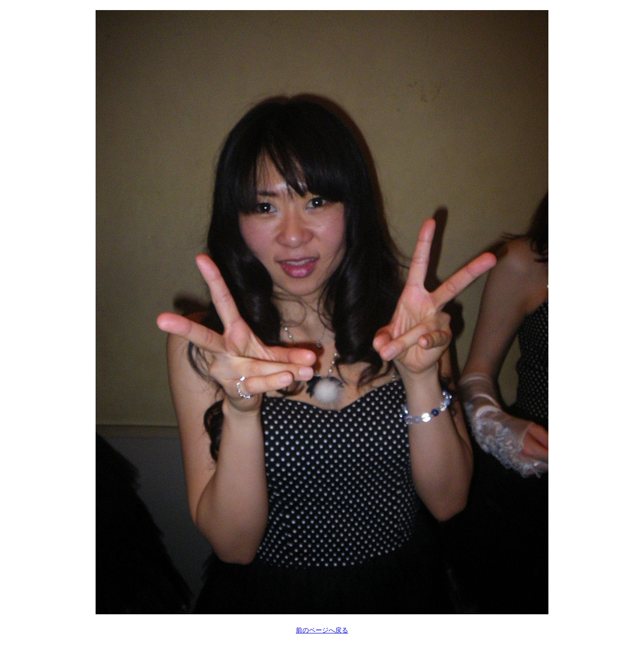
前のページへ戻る (322, 630)
